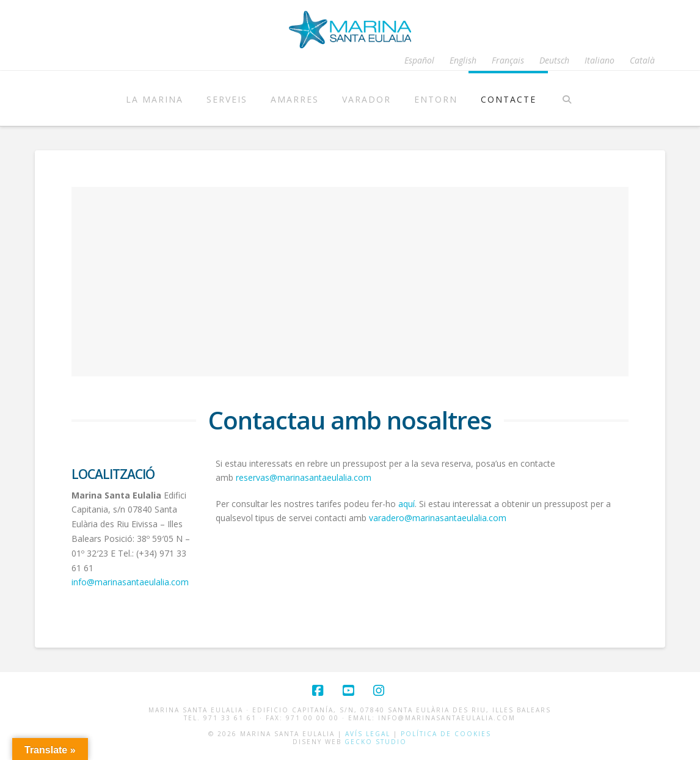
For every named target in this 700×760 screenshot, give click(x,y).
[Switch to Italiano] (600, 60)
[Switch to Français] (508, 60)
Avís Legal (368, 734)
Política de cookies (446, 734)
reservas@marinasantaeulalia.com (304, 477)
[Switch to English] (463, 60)
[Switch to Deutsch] (554, 60)
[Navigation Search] (567, 98)
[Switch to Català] (642, 60)
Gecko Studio (376, 742)
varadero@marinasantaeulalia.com (438, 518)
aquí (407, 504)
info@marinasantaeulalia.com (130, 582)
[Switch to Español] (419, 60)
